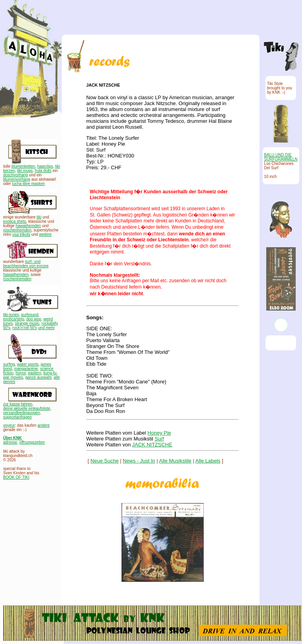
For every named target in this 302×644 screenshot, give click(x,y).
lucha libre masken (29, 184)
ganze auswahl (38, 377)
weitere (45, 234)
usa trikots (21, 234)
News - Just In (139, 461)
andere (43, 425)
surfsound (30, 315)
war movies (13, 377)
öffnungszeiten (32, 442)
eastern (34, 373)
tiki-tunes (11, 315)
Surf (159, 439)
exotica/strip (14, 319)
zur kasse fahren (18, 404)
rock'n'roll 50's (25, 328)
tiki (39, 217)
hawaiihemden (29, 226)
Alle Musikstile (175, 461)
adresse (10, 442)
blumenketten (23, 166)
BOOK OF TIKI (16, 477)
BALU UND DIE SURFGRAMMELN (281, 157)
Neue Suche (105, 461)
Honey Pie (159, 433)
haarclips (45, 166)
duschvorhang (16, 175)
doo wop (34, 319)
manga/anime (26, 369)
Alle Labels (208, 461)
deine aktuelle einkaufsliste (27, 408)
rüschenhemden (17, 230)
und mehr (46, 328)
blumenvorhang (17, 179)
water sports (28, 364)
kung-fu (50, 373)
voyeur (9, 425)
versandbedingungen (21, 413)
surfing (9, 364)
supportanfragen (17, 417)
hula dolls (43, 171)
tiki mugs (25, 171)
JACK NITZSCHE (152, 445)
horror (21, 373)
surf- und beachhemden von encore (26, 264)
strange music (27, 323)
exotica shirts (15, 221)
